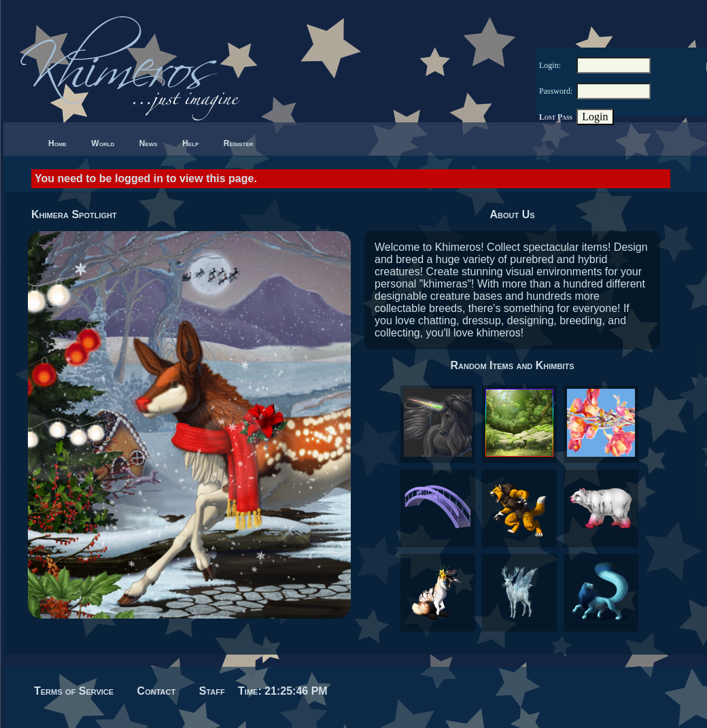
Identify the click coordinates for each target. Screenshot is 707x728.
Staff (212, 691)
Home (57, 143)
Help (190, 143)
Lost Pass (556, 117)
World (103, 143)
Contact (157, 691)
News (149, 143)
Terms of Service (74, 691)
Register (239, 143)
